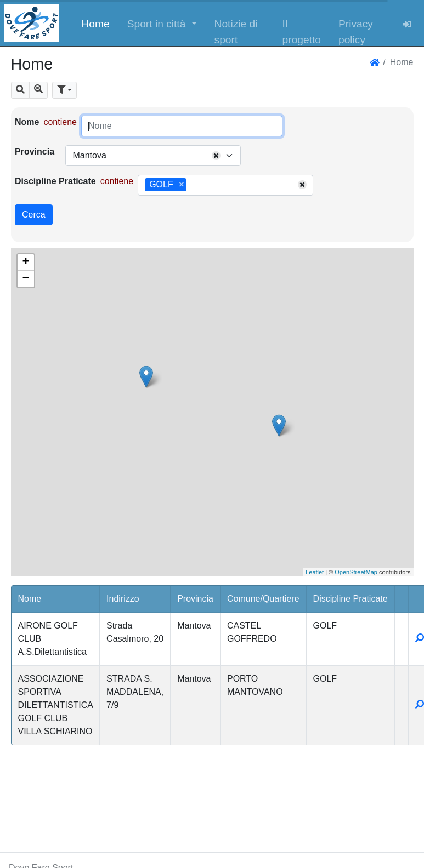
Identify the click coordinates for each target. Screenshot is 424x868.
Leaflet (315, 572)
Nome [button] (30, 599)
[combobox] (153, 156)
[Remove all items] (216, 156)
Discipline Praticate (55, 181)
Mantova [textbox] (89, 155)
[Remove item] (181, 185)
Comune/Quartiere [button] (263, 599)
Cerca (34, 215)
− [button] (26, 279)
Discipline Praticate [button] (350, 599)
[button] (162, 23)
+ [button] (26, 262)
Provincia (35, 152)
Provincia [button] (195, 599)
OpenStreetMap (356, 572)
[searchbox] (193, 185)
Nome (27, 122)
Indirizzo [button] (123, 599)
